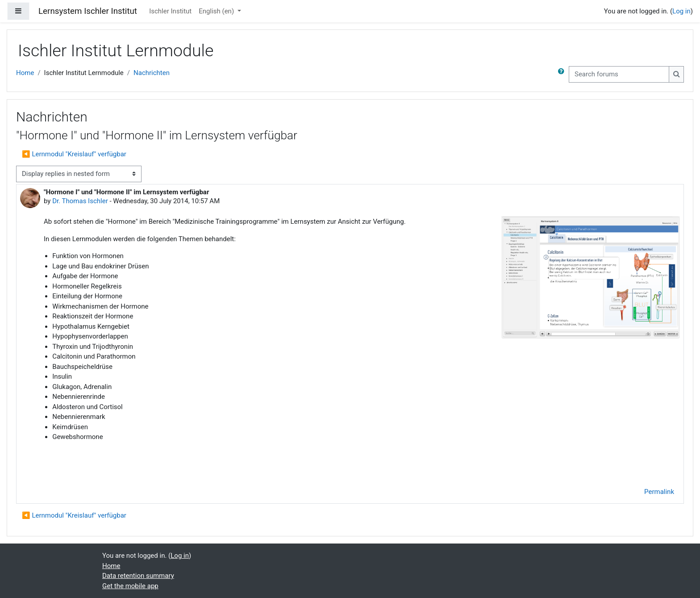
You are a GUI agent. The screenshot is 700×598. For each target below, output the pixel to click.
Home (25, 73)
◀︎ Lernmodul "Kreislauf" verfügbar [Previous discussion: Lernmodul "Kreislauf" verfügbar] (74, 154)
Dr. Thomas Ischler (80, 201)
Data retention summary (138, 576)
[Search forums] (619, 74)
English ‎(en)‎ (217, 11)
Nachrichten (152, 73)
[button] (563, 74)
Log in (681, 11)
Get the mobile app (130, 586)
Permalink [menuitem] (659, 492)
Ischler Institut (170, 11)
